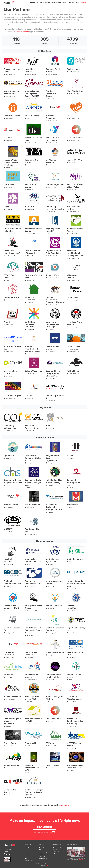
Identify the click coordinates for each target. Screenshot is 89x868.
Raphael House (74, 69)
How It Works (42, 848)
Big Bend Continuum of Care (12, 582)
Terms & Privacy (29, 860)
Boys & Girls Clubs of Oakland (33, 252)
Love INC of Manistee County (75, 698)
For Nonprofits (56, 3)
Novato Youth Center (31, 186)
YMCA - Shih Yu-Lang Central (53, 139)
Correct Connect (11, 743)
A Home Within (53, 275)
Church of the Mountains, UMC (11, 607)
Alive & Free (9, 322)
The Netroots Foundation (10, 654)
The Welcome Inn (33, 505)
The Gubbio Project (12, 396)
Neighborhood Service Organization (52, 458)
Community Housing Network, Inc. (75, 483)
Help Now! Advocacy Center (32, 427)
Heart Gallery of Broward (32, 676)
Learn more (64, 805)
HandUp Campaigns (56, 851)
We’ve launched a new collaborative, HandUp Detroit (76, 852)
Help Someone (34, 3)
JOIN (48, 426)
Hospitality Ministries (9, 560)
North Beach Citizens (30, 70)
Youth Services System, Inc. (52, 560)
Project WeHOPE (74, 160)
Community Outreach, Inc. (10, 427)
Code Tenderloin (74, 138)
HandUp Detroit (11, 505)
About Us (27, 848)
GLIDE (70, 116)
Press (26, 854)
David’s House (52, 765)
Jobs (26, 852)
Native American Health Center (11, 93)
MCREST (8, 529)
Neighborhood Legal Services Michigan (55, 481)
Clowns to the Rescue (10, 791)
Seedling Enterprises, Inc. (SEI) (32, 768)
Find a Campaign (45, 3)
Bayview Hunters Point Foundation (53, 252)
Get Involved (42, 856)
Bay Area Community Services (51, 94)
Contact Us (7, 852)
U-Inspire (29, 396)
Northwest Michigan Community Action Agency (34, 792)
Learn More (82, 860)
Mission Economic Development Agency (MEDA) (33, 94)
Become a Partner (58, 848)
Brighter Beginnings (55, 185)
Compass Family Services (53, 70)
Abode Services (32, 116)
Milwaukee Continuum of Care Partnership (75, 721)
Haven (70, 456)
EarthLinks (8, 675)
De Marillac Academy (51, 161)
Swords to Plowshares (30, 299)
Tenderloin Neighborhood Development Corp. (76, 253)
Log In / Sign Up (43, 858)
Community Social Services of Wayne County (33, 483)
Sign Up (84, 3)
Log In (78, 3)
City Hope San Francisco (10, 372)
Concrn (7, 207)
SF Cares (8, 138)
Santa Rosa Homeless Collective (30, 324)
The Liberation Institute (73, 208)
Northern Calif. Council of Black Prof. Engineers (11, 162)
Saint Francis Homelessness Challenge (52, 324)
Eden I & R (29, 207)
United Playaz (73, 297)
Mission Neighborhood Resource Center (32, 349)
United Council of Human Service (75, 348)
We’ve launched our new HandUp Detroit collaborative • (76, 859)
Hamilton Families (12, 116)
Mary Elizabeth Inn (75, 91)
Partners (27, 850)
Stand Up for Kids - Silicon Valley (75, 186)
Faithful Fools (73, 371)
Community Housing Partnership (55, 208)
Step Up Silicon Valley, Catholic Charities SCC (53, 373)
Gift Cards (41, 854)
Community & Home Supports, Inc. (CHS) (13, 481)
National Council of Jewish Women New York (76, 584)
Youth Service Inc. (75, 559)
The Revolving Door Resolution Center (76, 767)
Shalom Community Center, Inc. (55, 629)
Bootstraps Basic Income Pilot (32, 698)
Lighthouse (9, 456)
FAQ (54, 832)
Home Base (9, 185)
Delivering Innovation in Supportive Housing (55, 300)
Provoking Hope (32, 743)
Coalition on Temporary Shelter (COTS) (33, 458)
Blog (26, 856)
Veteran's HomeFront (72, 607)
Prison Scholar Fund (55, 652)
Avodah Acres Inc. (12, 765)
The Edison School (54, 606)
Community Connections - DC (33, 582)
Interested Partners (21, 32)
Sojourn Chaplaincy (33, 371)
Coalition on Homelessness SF (12, 252)
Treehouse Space (11, 297)
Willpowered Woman (73, 277)
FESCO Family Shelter (10, 277)
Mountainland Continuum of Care (33, 560)
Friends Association (12, 697)
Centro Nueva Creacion (31, 654)
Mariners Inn (73, 505)
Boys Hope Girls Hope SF (53, 230)
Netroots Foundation (51, 117)
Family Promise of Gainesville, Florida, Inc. (34, 630)
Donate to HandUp (68, 3)
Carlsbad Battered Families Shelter (54, 676)
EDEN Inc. (50, 743)
